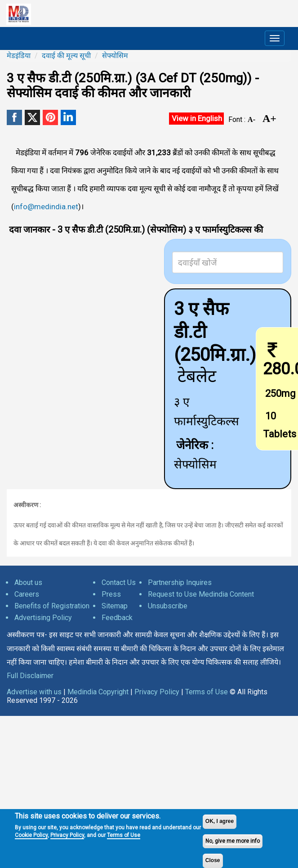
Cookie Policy (31, 835)
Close (213, 860)
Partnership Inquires (180, 582)
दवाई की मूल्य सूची (66, 56)
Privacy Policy (67, 835)
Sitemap (115, 606)
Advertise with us (34, 692)
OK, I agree (220, 821)
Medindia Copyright (98, 692)
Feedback (117, 618)
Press (111, 594)
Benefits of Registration (52, 606)
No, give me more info (233, 841)
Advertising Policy (43, 618)
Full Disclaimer (30, 676)
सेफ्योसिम (115, 56)
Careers (27, 594)
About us (28, 582)
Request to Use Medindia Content (201, 594)
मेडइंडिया (19, 56)
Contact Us (119, 582)
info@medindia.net (46, 207)
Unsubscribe (168, 606)
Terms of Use (124, 835)
